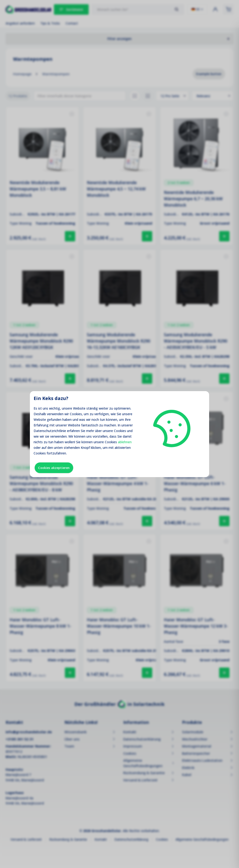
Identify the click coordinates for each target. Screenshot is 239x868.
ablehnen (125, 442)
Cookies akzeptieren (54, 468)
